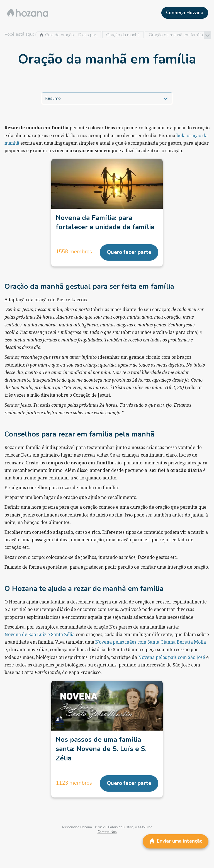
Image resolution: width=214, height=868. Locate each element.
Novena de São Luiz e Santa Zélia (40, 634)
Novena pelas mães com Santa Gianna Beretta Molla (151, 642)
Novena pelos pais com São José (172, 657)
